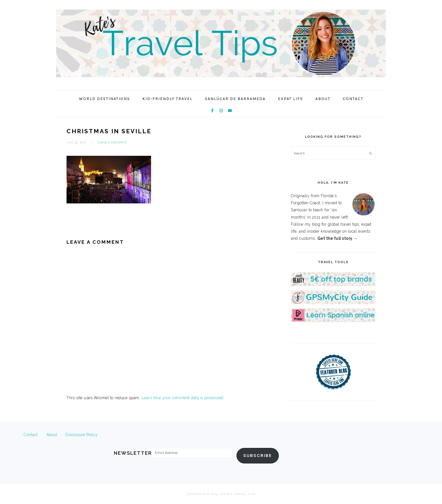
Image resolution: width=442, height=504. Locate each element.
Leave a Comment (112, 142)
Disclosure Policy (82, 435)
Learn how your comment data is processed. (183, 398)
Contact (31, 435)
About (52, 435)
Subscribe (258, 456)
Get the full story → (338, 238)
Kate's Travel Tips (221, 43)
